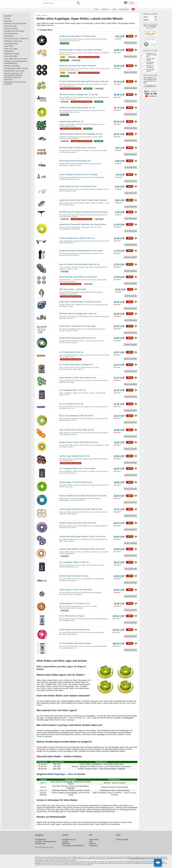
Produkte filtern (46, 30)
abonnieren (150, 86)
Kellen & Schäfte (11, 56)
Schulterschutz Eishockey (14, 31)
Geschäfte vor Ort (69, 840)
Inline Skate (9, 46)
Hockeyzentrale (122, 840)
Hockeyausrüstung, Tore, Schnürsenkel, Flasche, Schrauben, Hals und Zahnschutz (14, 76)
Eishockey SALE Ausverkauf (15, 23)
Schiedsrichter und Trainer (14, 71)
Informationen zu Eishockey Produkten (15, 83)
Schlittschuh (9, 51)
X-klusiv (7, 18)
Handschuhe (9, 36)
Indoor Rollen (62, 684)
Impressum (93, 846)
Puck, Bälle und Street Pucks (15, 59)
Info (96, 9)
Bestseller (8, 16)
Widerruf (92, 844)
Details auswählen (130, 43)
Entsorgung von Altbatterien (73, 846)
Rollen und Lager (11, 49)
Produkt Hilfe (40, 844)
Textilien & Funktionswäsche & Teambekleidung (16, 62)
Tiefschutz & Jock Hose (13, 41)
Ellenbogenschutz (11, 34)
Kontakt (65, 842)
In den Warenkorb (131, 101)
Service (105, 9)
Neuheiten (8, 21)
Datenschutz (94, 840)
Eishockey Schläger (12, 54)
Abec (55, 710)
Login (114, 9)
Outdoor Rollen (46, 688)
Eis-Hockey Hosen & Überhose (16, 39)
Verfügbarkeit (40, 840)
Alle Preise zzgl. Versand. (43, 857)
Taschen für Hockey (12, 66)
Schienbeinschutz (11, 44)
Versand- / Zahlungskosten (46, 842)
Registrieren (124, 9)
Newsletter (66, 844)
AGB (91, 842)
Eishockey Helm (10, 26)
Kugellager (70, 720)
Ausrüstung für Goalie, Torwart (16, 68)
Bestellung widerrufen (44, 847)
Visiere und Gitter (11, 28)
